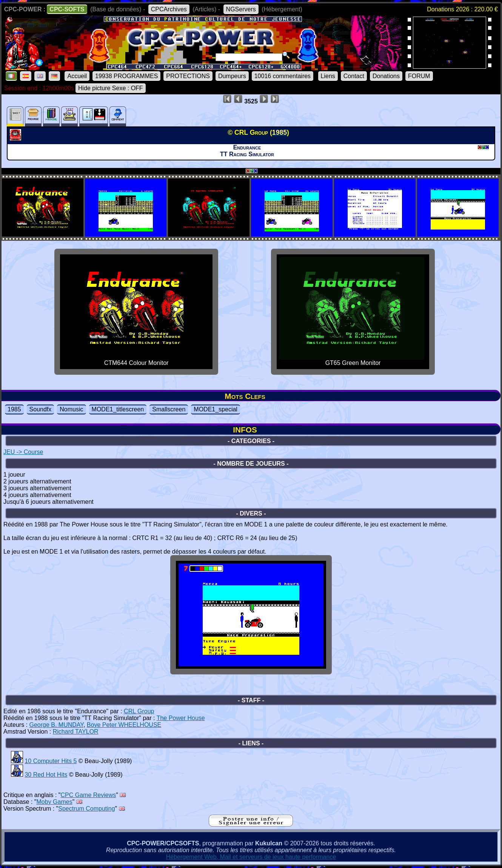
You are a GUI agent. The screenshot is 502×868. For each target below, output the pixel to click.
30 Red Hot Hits (46, 775)
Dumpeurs (232, 76)
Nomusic (71, 409)
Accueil (77, 76)
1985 (14, 409)
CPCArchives (169, 9)
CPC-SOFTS (67, 9)
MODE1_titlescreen (118, 409)
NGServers (241, 9)
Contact (354, 76)
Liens (328, 76)
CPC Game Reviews (89, 795)
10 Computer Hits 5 (51, 761)
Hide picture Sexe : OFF (111, 88)
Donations (386, 76)
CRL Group (139, 711)
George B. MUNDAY (56, 725)
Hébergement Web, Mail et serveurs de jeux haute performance (251, 857)
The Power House (181, 718)
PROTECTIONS (188, 76)
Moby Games (55, 802)
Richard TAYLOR (76, 732)
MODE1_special (216, 409)
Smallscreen (169, 409)
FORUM (419, 76)
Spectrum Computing (86, 809)
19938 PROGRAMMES (126, 76)
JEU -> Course (23, 452)
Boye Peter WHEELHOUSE (124, 725)
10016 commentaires (283, 76)
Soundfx (41, 409)
